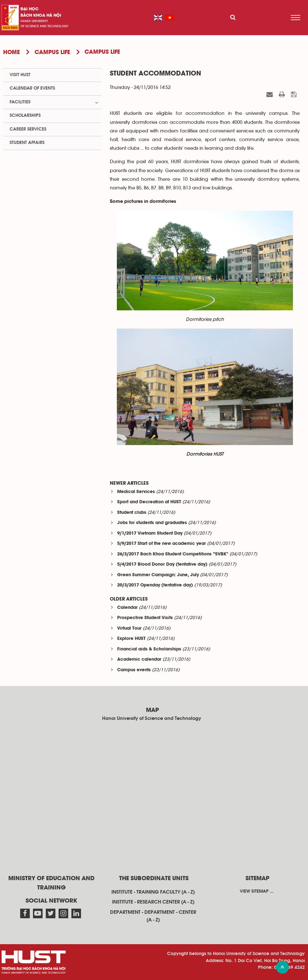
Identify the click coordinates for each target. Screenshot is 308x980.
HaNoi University (34, 21)
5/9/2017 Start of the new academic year (162, 544)
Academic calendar (139, 660)
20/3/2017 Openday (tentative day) (155, 585)
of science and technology (45, 26)
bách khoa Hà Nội (41, 16)
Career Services (28, 129)
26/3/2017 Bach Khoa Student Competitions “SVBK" (173, 554)
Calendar (127, 608)
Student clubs (132, 513)
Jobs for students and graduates (152, 523)
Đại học (29, 9)
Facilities (20, 102)
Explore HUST (131, 639)
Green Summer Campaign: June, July (158, 575)
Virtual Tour (129, 629)
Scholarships (25, 116)
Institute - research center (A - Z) (153, 902)
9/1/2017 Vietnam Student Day (150, 534)
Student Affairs (27, 143)
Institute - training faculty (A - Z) (153, 892)
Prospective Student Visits (145, 618)
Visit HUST (20, 75)
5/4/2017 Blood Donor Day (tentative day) (162, 565)
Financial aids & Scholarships (149, 649)
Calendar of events (32, 88)
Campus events (134, 670)
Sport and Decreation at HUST (149, 502)
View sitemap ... (257, 891)
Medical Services (136, 492)
